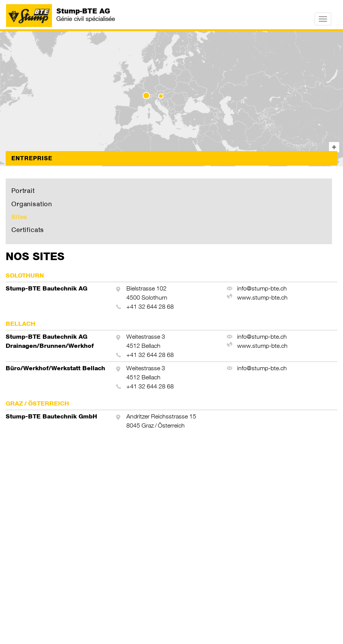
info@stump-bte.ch (262, 288)
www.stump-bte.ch (262, 298)
